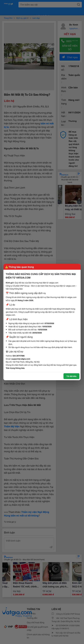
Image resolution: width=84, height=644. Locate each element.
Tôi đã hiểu (71, 376)
